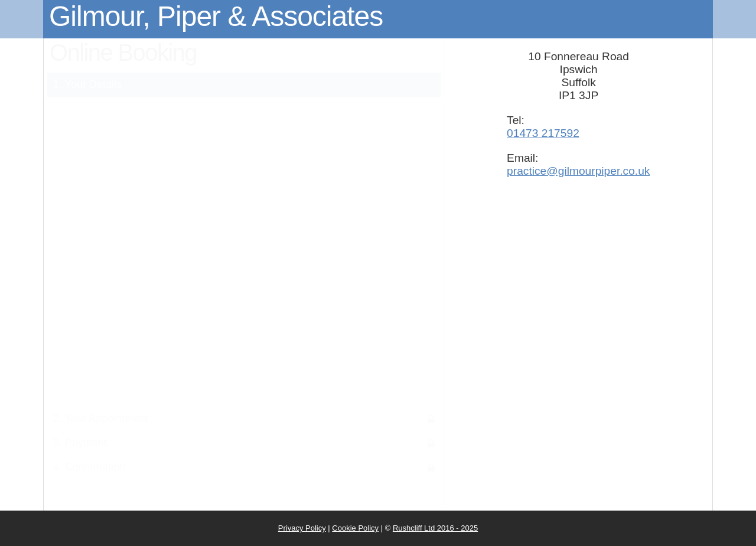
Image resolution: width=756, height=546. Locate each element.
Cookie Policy (355, 528)
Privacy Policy (302, 528)
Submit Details (244, 367)
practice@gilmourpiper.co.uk (578, 171)
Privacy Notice (335, 131)
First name (122, 176)
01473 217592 (543, 133)
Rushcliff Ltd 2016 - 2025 (435, 528)
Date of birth (118, 249)
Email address (114, 285)
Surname (126, 212)
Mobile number (113, 322)
